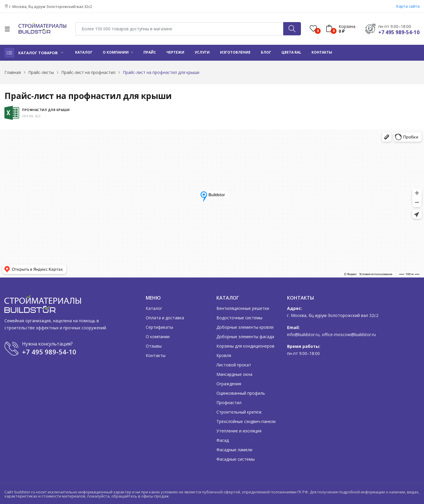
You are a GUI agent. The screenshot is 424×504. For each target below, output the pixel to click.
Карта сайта (408, 6)
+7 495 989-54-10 (399, 32)
